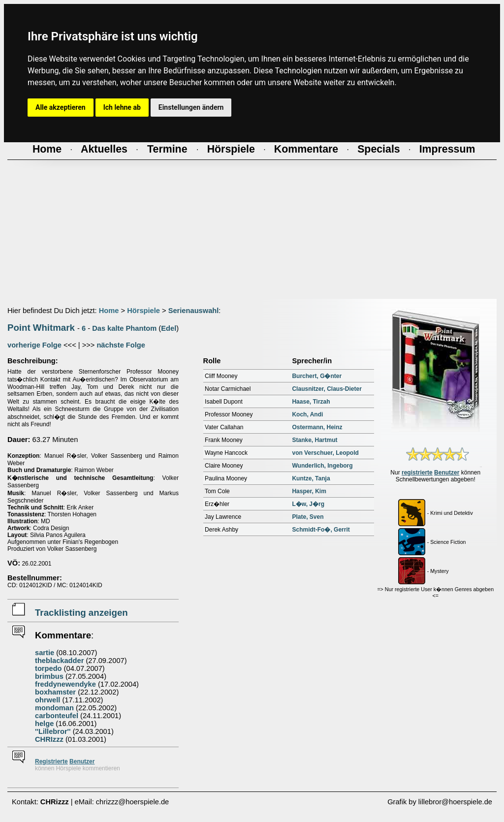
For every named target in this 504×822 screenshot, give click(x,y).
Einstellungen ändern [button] (191, 107)
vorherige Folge (34, 345)
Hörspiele (143, 311)
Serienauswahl (194, 311)
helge (44, 724)
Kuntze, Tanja (311, 478)
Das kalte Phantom (124, 328)
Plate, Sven (308, 517)
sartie (45, 653)
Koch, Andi (307, 414)
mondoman (54, 708)
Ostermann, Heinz (317, 427)
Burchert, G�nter (317, 376)
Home (109, 311)
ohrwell (47, 700)
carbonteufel (57, 716)
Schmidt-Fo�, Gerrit (321, 530)
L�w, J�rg (308, 504)
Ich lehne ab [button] (122, 107)
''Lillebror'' (53, 731)
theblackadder (59, 661)
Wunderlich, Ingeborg (322, 466)
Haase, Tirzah (311, 402)
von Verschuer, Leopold (325, 453)
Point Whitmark (41, 328)
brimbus (49, 676)
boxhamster (55, 692)
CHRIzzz (49, 739)
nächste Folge (121, 345)
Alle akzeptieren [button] (61, 107)
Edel (169, 328)
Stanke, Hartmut (315, 440)
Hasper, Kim (309, 491)
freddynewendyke (65, 684)
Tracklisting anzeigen (81, 613)
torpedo (48, 668)
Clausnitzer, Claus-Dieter (327, 389)
